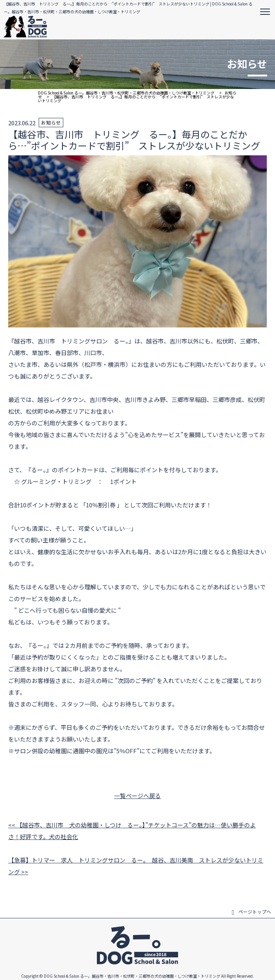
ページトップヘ (251, 912)
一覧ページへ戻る (137, 796)
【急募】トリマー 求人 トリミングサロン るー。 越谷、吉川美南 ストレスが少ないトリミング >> (136, 866)
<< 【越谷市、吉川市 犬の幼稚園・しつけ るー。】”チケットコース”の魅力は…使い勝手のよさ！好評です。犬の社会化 (132, 831)
